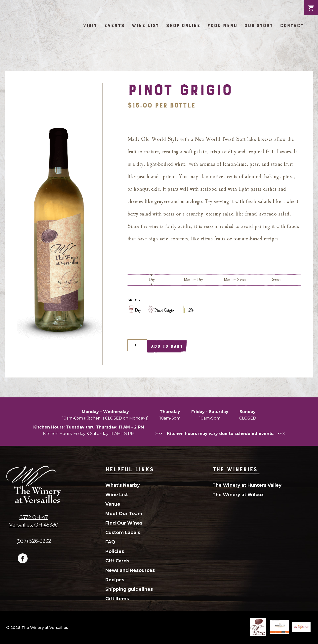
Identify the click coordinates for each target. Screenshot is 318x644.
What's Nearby (123, 485)
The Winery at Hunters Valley (247, 485)
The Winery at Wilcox (238, 495)
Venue (113, 504)
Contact (292, 26)
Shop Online (183, 26)
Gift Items (117, 599)
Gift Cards (117, 561)
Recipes (115, 580)
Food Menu (222, 26)
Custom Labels (123, 533)
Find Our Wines (124, 523)
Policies (115, 551)
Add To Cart (167, 346)
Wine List (145, 26)
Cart (311, 4)
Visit (90, 26)
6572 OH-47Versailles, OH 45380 (34, 521)
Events (114, 26)
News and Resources (130, 570)
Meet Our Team (124, 514)
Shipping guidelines (129, 589)
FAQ (110, 542)
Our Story (259, 26)
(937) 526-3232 (34, 541)
